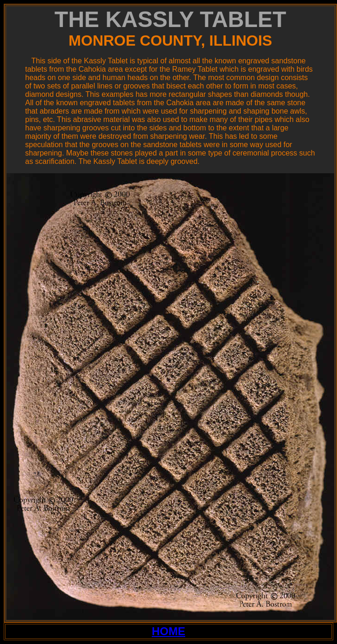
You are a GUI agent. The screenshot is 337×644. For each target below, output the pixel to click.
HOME (168, 631)
